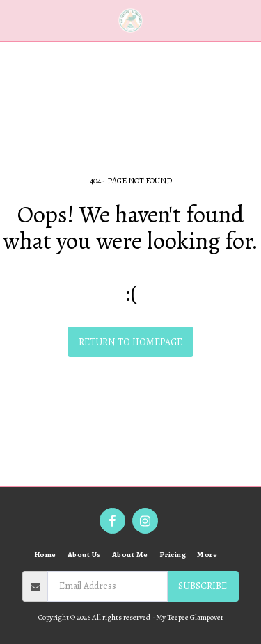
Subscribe (203, 586)
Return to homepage (130, 342)
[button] (15, 20)
